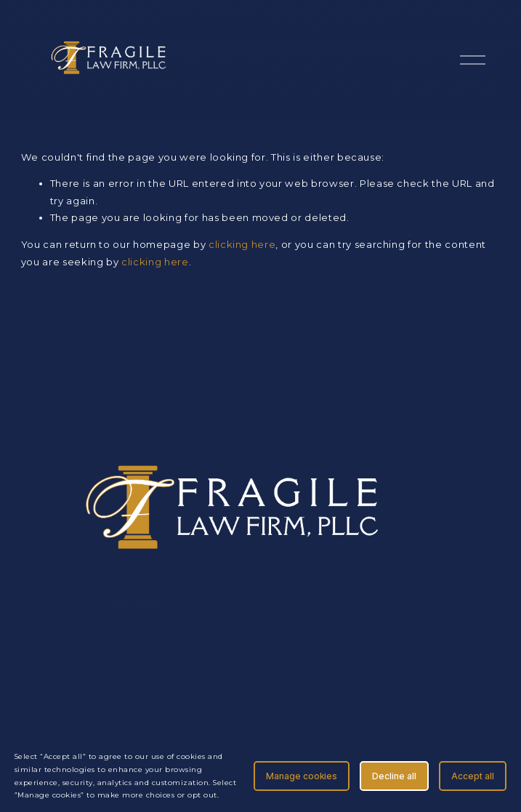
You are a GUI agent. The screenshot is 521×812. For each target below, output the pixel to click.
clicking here (242, 244)
